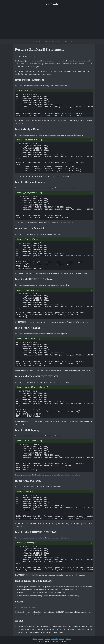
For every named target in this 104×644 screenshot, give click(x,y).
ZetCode (52, 4)
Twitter (41, 639)
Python (44, 41)
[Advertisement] (52, 23)
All (32, 41)
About (68, 639)
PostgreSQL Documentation (25, 607)
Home (35, 639)
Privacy (62, 639)
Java (53, 41)
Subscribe (68, 41)
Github (47, 639)
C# (49, 41)
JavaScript (60, 41)
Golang (38, 41)
